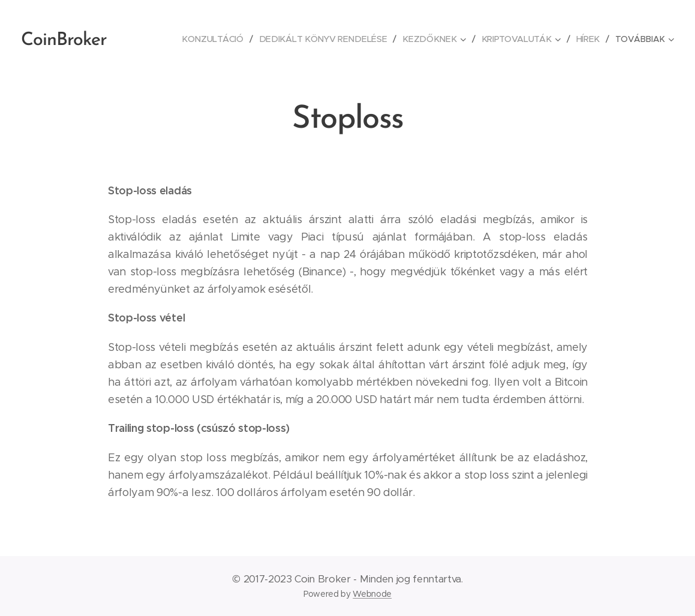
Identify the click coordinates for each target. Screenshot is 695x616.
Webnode (372, 594)
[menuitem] (222, 39)
